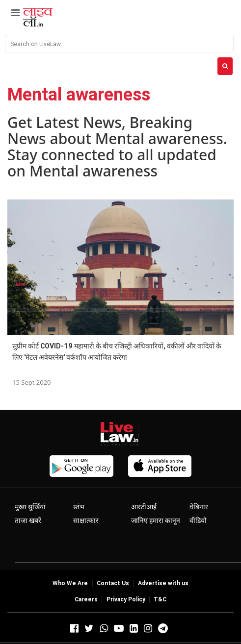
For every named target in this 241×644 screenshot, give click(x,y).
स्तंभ (79, 507)
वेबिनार (199, 507)
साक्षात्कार (86, 520)
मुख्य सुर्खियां (30, 507)
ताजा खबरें (28, 520)
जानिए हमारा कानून (156, 520)
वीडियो (198, 520)
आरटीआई (144, 507)
